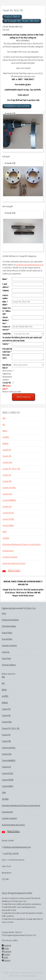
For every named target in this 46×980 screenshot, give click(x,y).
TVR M (4, 532)
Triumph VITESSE (8, 513)
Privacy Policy (7, 658)
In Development (8, 551)
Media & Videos (14, 571)
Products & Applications (10, 620)
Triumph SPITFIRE (8, 519)
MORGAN (5, 444)
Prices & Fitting (7, 639)
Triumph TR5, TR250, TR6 (11, 469)
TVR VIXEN (6, 538)
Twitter (5, 949)
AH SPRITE (6, 437)
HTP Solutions (32, 976)
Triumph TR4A (7, 462)
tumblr (5, 957)
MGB (4, 418)
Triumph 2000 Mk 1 (9, 488)
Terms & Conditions (9, 665)
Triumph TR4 (7, 456)
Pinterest (6, 961)
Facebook (6, 946)
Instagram (7, 952)
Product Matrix (12, 17)
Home (4, 613)
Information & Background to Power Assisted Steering (21, 544)
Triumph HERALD (8, 526)
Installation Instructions (17, 106)
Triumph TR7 (7, 475)
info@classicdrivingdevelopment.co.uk (30, 265)
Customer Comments (10, 557)
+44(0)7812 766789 (11, 854)
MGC (4, 425)
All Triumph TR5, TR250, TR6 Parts (22, 21)
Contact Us (6, 652)
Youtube (6, 955)
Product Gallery (7, 633)
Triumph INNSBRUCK (9, 500)
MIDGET (5, 431)
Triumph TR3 (7, 450)
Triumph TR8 (7, 481)
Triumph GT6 (7, 507)
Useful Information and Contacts (14, 563)
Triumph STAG (7, 494)
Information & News (9, 626)
